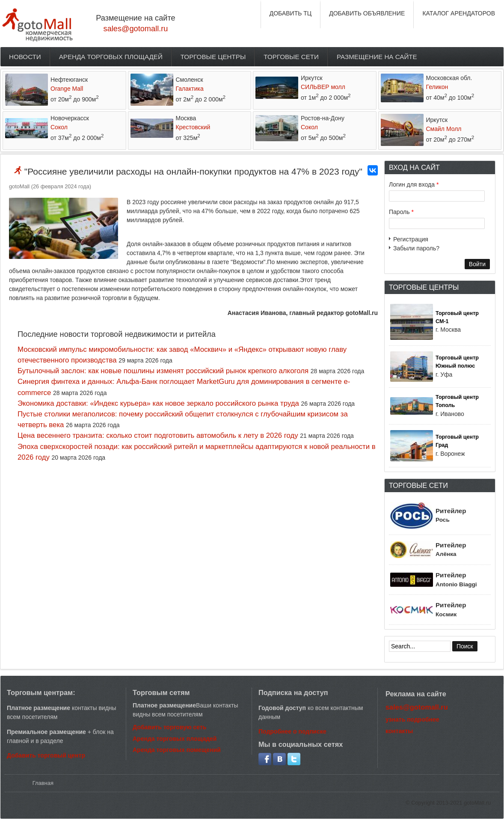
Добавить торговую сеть (169, 727)
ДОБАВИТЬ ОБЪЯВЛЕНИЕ (367, 13)
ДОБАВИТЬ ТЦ (291, 13)
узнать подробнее (412, 719)
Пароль (401, 212)
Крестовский (193, 127)
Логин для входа (414, 184)
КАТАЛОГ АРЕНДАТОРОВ (459, 13)
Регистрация (411, 239)
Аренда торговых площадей (111, 57)
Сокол (59, 127)
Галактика (190, 89)
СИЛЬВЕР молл (323, 87)
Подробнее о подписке (292, 731)
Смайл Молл (444, 129)
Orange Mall (67, 89)
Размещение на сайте (377, 57)
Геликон (437, 87)
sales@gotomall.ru (136, 29)
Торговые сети (291, 57)
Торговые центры (213, 57)
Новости (25, 57)
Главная (43, 783)
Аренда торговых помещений (177, 750)
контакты (399, 731)
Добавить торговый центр (46, 755)
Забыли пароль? (416, 248)
